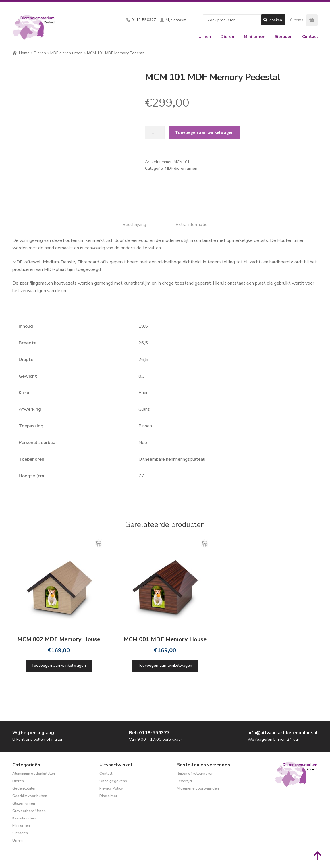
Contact (310, 36)
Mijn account (176, 20)
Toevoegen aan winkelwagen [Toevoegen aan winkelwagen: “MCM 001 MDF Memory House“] (165, 665)
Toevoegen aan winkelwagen (204, 132)
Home (24, 53)
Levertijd (184, 781)
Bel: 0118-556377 (149, 733)
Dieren (227, 36)
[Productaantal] (155, 132)
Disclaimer (108, 796)
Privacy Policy (111, 788)
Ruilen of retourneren (195, 774)
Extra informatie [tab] (192, 225)
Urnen (205, 36)
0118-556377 (144, 20)
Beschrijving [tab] (134, 225)
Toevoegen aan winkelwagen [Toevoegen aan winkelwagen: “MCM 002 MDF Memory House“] (59, 665)
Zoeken (276, 20)
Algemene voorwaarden (198, 788)
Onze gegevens (113, 781)
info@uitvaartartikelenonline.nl (283, 733)
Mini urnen (255, 36)
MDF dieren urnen (66, 53)
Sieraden (284, 36)
